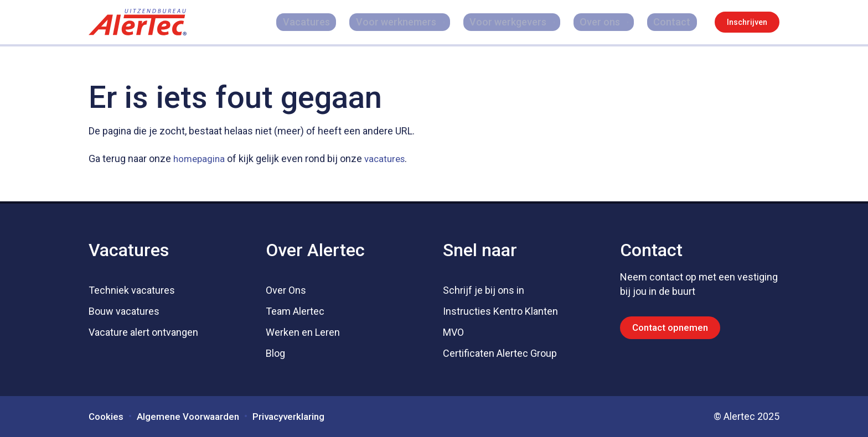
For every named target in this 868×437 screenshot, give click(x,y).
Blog (275, 353)
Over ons (609, 22)
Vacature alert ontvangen (143, 332)
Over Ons (286, 290)
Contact (678, 22)
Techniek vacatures (132, 290)
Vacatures (334, 22)
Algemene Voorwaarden (193, 416)
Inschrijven (747, 22)
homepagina (200, 158)
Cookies (107, 416)
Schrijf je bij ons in (484, 290)
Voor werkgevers (520, 22)
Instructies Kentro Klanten (500, 311)
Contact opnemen (673, 328)
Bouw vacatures (124, 311)
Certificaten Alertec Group (500, 353)
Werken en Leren (303, 332)
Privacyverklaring (299, 416)
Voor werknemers (411, 22)
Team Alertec (295, 311)
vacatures (389, 158)
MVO (453, 332)
